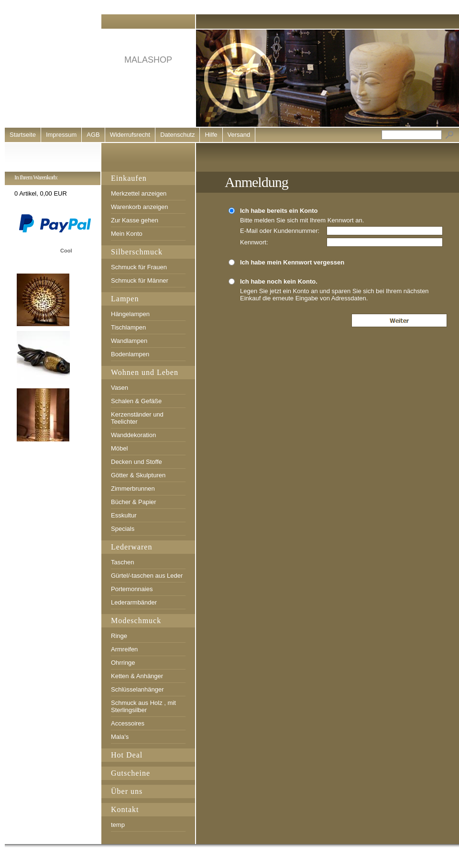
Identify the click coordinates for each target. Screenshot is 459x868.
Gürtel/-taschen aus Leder (147, 576)
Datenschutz (177, 135)
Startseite (23, 135)
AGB (93, 135)
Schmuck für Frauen (139, 267)
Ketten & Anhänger (137, 676)
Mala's (120, 737)
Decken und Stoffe (137, 462)
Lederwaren (131, 547)
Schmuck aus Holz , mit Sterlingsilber (143, 706)
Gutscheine (131, 773)
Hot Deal (127, 755)
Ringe (119, 636)
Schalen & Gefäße (136, 401)
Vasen (120, 388)
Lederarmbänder (134, 602)
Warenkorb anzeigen (139, 207)
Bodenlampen (130, 354)
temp (118, 825)
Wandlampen (129, 341)
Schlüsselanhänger (137, 689)
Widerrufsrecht (130, 135)
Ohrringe (123, 663)
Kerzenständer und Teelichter (137, 418)
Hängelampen (130, 314)
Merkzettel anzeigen (139, 193)
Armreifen (124, 649)
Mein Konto (127, 234)
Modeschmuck (136, 621)
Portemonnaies (132, 589)
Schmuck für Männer (140, 280)
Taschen (122, 562)
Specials (123, 529)
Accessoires (128, 723)
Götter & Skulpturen (138, 475)
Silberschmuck (137, 252)
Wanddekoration (133, 435)
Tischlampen (128, 327)
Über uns (127, 791)
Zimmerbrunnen (133, 489)
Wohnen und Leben (145, 372)
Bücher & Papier (134, 502)
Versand (239, 135)
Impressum (61, 135)
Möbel (119, 448)
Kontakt (125, 809)
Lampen (125, 299)
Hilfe (211, 135)
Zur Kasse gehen (135, 220)
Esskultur (124, 515)
